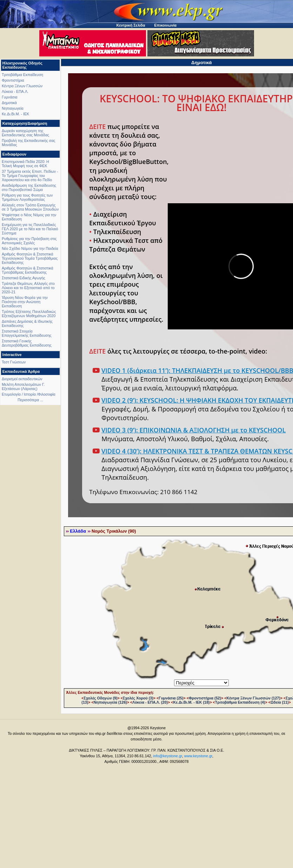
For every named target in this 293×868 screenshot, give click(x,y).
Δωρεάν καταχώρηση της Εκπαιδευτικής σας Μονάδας (25, 133)
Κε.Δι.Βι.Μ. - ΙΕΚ (15, 114)
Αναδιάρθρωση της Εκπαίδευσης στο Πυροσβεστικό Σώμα (29, 187)
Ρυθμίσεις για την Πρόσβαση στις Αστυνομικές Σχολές (29, 241)
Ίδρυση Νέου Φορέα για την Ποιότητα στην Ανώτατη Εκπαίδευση (25, 302)
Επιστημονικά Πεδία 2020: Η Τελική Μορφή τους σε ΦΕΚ (25, 164)
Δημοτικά (9, 103)
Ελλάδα (78, 531)
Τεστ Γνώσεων (14, 362)
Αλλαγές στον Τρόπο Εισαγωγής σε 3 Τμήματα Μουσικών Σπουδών (30, 207)
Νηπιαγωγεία (13, 108)
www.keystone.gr (198, 756)
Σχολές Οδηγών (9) (101, 698)
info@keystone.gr (168, 756)
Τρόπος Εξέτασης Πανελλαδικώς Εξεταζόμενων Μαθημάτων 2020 (29, 314)
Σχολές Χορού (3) (138, 698)
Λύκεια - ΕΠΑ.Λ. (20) (150, 702)
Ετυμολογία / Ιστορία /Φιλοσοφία (29, 394)
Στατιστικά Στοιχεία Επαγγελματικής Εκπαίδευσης (27, 333)
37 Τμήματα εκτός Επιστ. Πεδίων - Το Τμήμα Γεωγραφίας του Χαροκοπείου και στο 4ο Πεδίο (30, 176)
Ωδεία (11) (280, 702)
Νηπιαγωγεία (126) (110, 702)
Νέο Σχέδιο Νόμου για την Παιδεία (30, 248)
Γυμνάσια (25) (171, 698)
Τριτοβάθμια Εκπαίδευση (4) (240, 702)
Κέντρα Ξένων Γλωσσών (22, 86)
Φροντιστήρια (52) (205, 698)
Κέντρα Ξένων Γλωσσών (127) (254, 698)
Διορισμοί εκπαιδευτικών (22, 379)
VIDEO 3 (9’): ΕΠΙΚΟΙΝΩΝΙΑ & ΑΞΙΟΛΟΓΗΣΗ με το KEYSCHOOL (194, 430)
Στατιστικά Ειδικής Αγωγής (24, 278)
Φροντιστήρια (13, 80)
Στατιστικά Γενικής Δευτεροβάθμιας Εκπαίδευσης (27, 343)
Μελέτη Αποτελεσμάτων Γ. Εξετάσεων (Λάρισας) (23, 387)
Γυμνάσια (9, 97)
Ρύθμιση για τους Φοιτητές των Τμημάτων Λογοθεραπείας (27, 197)
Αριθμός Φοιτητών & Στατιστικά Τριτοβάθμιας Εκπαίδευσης (28, 270)
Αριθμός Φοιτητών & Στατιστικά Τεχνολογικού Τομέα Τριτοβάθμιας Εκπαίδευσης (30, 258)
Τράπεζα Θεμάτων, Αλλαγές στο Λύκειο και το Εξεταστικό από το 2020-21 (28, 288)
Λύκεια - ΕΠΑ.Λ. (15, 91)
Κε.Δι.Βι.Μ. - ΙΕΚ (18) (191, 702)
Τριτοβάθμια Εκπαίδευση (22, 75)
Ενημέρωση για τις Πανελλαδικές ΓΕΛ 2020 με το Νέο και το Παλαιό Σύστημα (30, 229)
